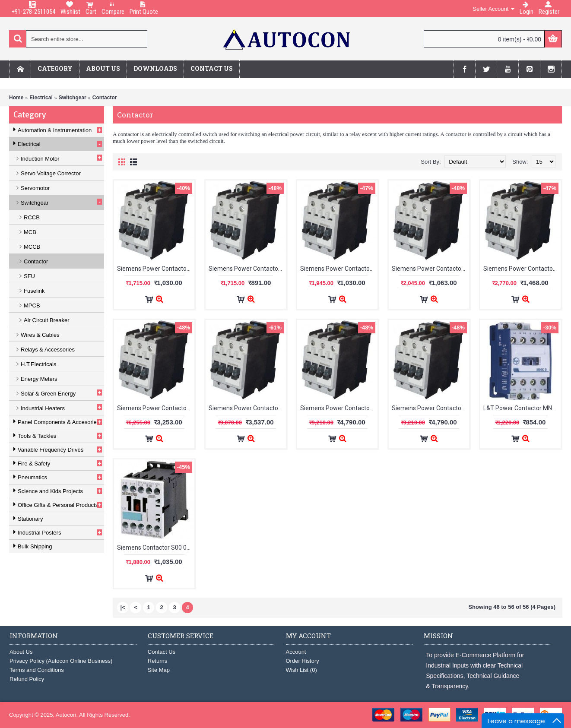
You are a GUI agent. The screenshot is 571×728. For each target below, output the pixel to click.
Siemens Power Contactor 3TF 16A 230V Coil (430, 269)
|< (122, 607)
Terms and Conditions (37, 670)
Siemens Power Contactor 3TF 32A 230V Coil (156, 408)
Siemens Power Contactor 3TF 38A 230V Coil (247, 408)
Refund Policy (27, 679)
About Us (21, 652)
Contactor (105, 98)
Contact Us (162, 652)
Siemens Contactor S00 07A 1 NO (156, 548)
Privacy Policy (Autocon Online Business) (61, 661)
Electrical (41, 98)
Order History (303, 661)
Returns (158, 661)
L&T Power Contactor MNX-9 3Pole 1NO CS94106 (522, 408)
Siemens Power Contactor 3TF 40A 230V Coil (339, 408)
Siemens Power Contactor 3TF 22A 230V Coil (522, 269)
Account (296, 652)
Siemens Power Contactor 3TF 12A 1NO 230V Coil (339, 269)
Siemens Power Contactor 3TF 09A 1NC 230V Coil (156, 269)
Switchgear (73, 98)
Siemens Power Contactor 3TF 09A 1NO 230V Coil (247, 269)
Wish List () (301, 670)
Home (16, 98)
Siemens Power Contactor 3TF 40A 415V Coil (430, 408)
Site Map (159, 670)
